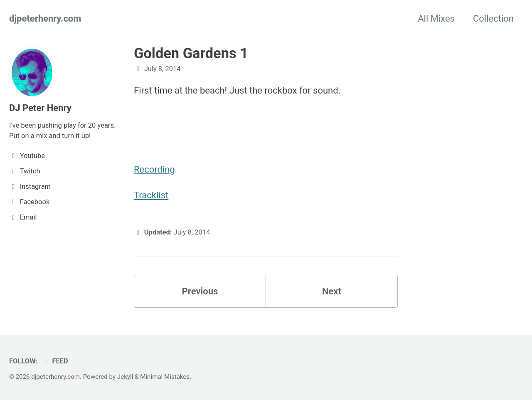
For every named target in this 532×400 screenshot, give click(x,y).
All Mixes (436, 19)
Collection (493, 19)
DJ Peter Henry (40, 108)
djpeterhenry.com (45, 19)
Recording (154, 169)
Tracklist (151, 195)
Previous (200, 291)
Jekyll (125, 377)
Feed (55, 361)
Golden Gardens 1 (191, 53)
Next (332, 291)
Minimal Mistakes (165, 377)
